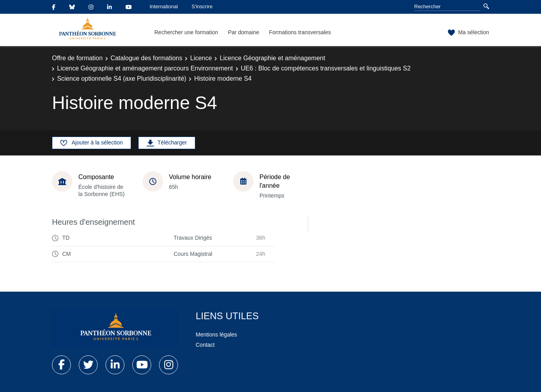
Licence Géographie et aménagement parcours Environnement (145, 68)
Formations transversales (300, 32)
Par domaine (244, 32)
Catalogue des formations (146, 58)
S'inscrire (202, 6)
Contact (205, 345)
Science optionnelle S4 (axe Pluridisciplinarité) (122, 79)
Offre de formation (77, 58)
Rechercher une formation (186, 32)
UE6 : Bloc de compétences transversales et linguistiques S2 (326, 68)
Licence (201, 58)
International (164, 6)
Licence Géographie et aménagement (272, 58)
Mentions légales (216, 335)
